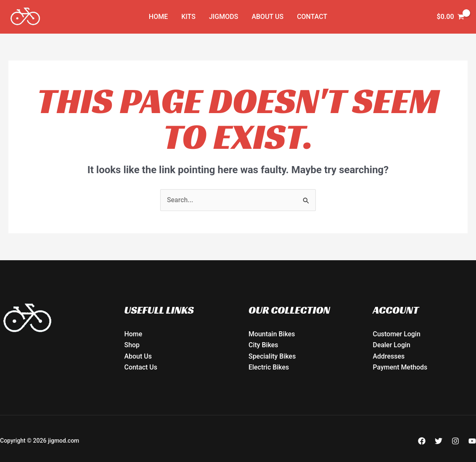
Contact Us (141, 367)
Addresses (389, 356)
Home (158, 17)
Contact (312, 17)
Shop (132, 345)
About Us (267, 17)
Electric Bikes (269, 367)
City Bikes (263, 345)
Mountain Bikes (272, 334)
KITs (188, 17)
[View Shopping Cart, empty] (450, 17)
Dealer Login (392, 345)
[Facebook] (422, 441)
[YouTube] (472, 441)
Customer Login (397, 334)
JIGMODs (223, 17)
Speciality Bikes (272, 356)
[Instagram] (455, 441)
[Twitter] (439, 441)
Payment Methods (400, 367)
